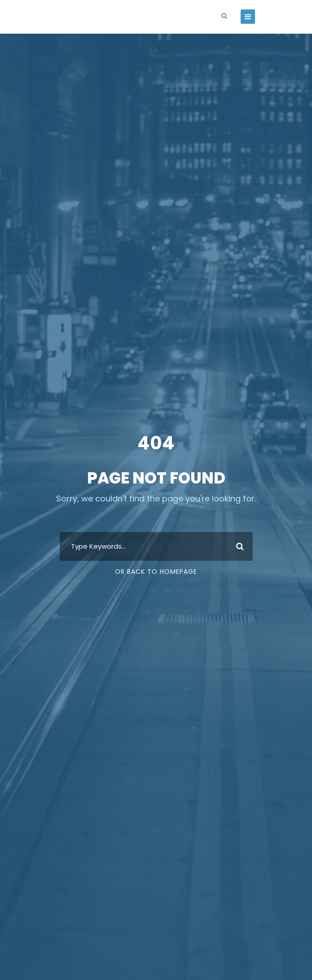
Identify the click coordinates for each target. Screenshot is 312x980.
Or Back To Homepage (156, 572)
